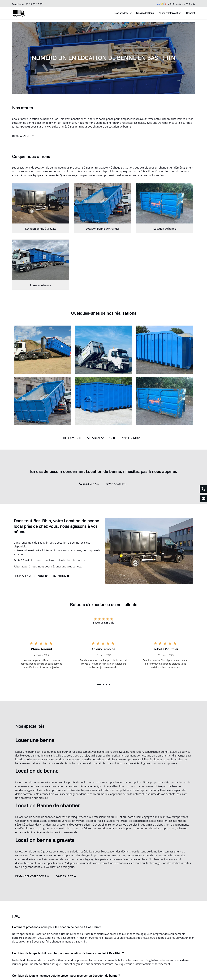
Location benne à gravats (41, 229)
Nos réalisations (145, 13)
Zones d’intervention (170, 13)
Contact (191, 13)
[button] (99, 684)
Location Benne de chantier (103, 229)
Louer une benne (41, 285)
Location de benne (165, 229)
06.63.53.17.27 (34, 4)
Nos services (123, 13)
